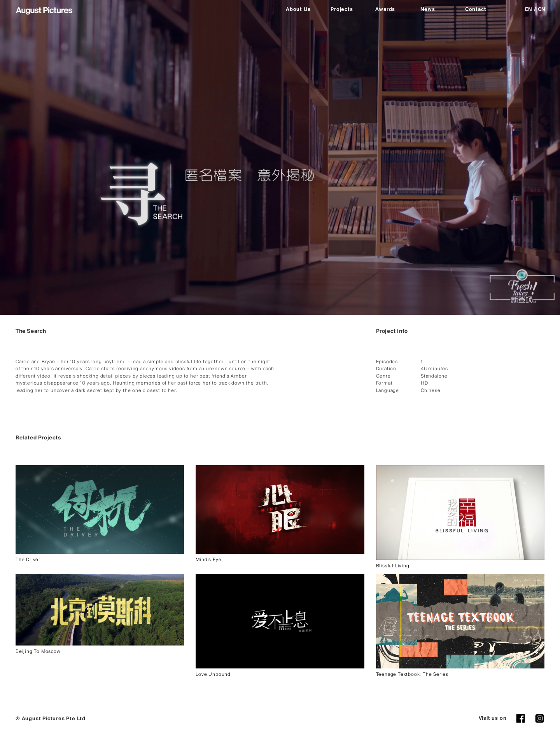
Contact (476, 10)
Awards (385, 10)
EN (529, 10)
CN (542, 10)
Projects (342, 10)
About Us (298, 10)
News (428, 10)
